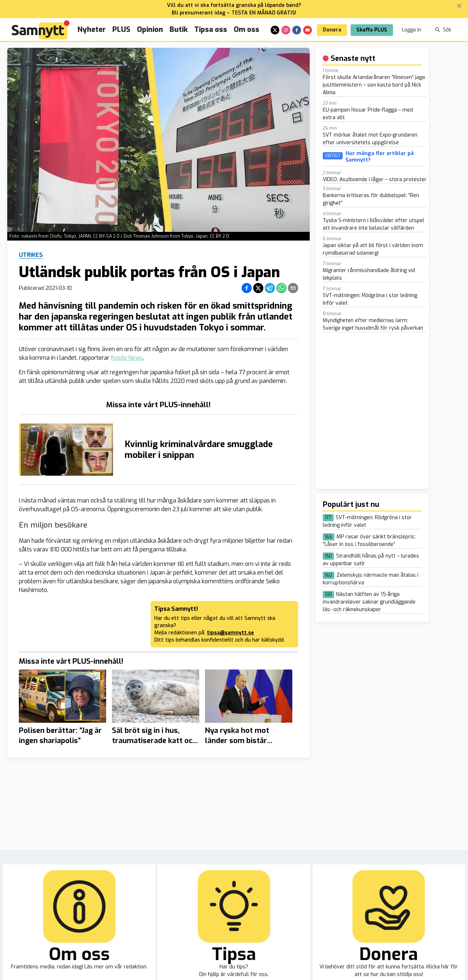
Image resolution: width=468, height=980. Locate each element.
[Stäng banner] (459, 6)
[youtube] (308, 30)
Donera (332, 30)
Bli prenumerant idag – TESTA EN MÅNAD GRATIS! (234, 13)
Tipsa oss (211, 30)
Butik (179, 30)
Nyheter (92, 30)
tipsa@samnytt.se (230, 633)
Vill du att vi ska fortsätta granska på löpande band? (234, 5)
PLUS (121, 30)
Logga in (411, 30)
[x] (275, 30)
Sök (443, 30)
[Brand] (41, 30)
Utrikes (31, 255)
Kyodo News (127, 358)
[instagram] (286, 30)
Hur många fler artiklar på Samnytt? (380, 157)
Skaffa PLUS (372, 30)
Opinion (150, 30)
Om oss (246, 30)
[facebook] (297, 30)
